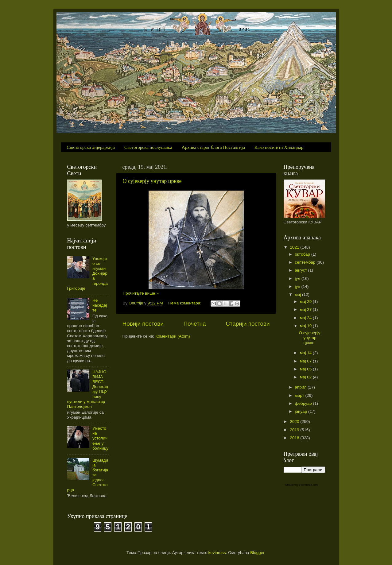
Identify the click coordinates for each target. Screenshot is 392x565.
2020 (295, 422)
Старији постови (248, 324)
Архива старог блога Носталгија (213, 147)
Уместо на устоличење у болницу (100, 438)
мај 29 (306, 302)
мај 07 (306, 361)
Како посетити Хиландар (279, 147)
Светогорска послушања (148, 147)
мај (299, 294)
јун (298, 286)
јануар (302, 411)
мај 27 (306, 310)
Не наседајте (100, 305)
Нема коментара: (185, 303)
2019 (295, 430)
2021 (295, 247)
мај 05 (306, 369)
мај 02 (306, 377)
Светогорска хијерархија (91, 147)
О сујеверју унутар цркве (152, 181)
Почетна (195, 324)
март (300, 395)
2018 (295, 438)
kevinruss (217, 553)
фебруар (304, 403)
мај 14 (306, 353)
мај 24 (306, 318)
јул (298, 279)
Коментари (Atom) (173, 336)
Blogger (257, 553)
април (301, 387)
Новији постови (143, 324)
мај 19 (306, 326)
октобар (303, 254)
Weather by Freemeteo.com (301, 485)
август (302, 270)
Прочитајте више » (141, 293)
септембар (306, 262)
